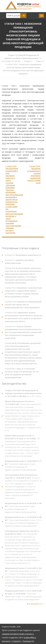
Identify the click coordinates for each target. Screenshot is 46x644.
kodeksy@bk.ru (30, 638)
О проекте (16, 641)
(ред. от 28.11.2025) (23, 394)
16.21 (4, 143)
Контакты (6, 641)
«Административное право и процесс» (18, 634)
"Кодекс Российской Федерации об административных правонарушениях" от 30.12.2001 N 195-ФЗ (22, 58)
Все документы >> (36, 605)
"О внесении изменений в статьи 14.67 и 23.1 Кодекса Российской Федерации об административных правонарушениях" (23, 522)
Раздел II (29, 61)
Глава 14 (40, 61)
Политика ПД (28, 641)
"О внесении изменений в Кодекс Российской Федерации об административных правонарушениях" (23, 466)
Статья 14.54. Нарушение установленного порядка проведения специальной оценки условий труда (34, 174)
